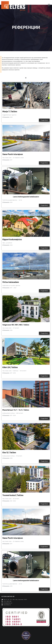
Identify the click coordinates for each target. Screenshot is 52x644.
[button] (49, 5)
